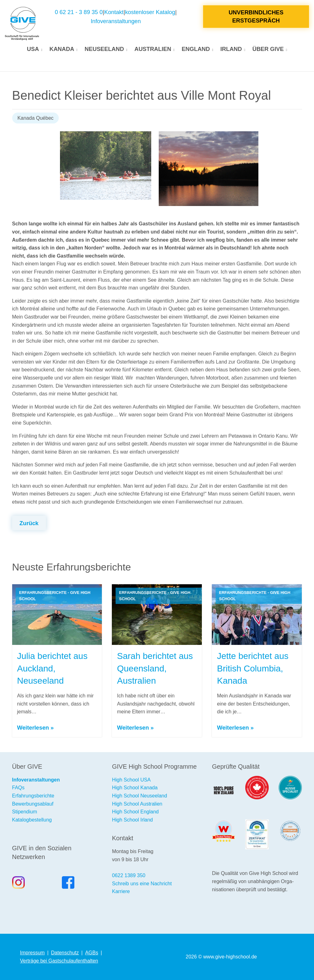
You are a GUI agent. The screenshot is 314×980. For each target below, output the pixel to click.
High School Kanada (135, 788)
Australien (153, 49)
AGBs (92, 953)
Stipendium (25, 812)
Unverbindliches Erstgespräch (256, 16)
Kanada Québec (36, 118)
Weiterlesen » (35, 728)
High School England (135, 812)
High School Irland (132, 820)
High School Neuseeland (139, 796)
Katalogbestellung (32, 820)
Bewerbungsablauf (33, 804)
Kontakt (114, 12)
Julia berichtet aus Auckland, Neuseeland (52, 668)
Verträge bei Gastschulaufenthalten (59, 961)
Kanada (62, 49)
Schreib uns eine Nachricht (142, 884)
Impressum (32, 953)
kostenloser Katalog (150, 12)
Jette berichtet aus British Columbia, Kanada (253, 668)
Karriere (121, 891)
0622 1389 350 (129, 875)
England (196, 49)
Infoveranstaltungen (116, 21)
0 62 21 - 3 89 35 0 (79, 12)
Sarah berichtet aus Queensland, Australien (155, 668)
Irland (231, 49)
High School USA (131, 780)
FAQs (18, 788)
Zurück (29, 523)
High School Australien (137, 804)
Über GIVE (268, 49)
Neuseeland (104, 49)
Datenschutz (65, 953)
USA (33, 49)
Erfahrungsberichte (33, 796)
